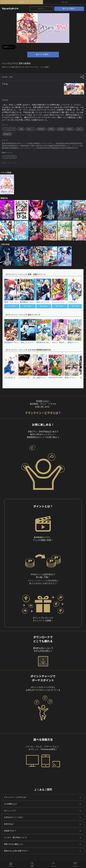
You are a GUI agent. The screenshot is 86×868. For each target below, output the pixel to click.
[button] (79, 294)
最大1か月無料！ (69, 9)
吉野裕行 (51, 129)
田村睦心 (70, 129)
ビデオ (21, 2)
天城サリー (30, 129)
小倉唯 (21, 129)
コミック (65, 2)
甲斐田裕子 (41, 129)
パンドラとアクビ (9, 129)
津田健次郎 (7, 134)
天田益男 (61, 129)
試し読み (12, 306)
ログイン (41, 9)
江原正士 (79, 129)
